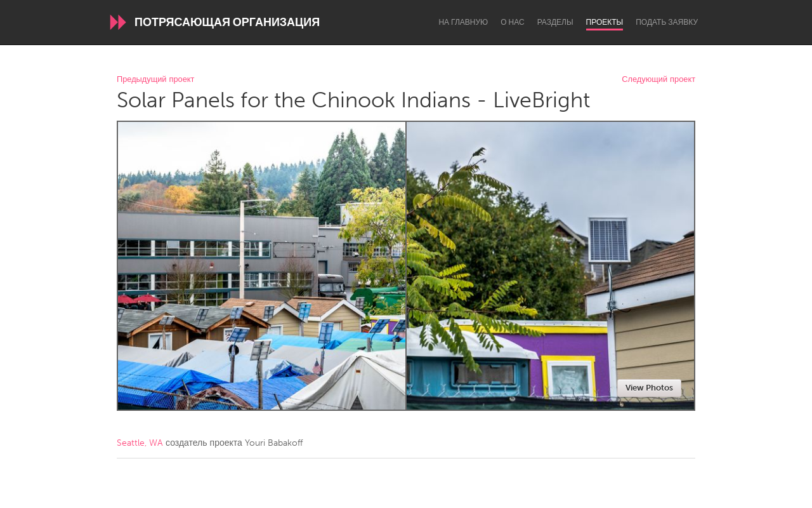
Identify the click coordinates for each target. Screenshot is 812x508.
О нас (512, 22)
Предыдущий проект (155, 80)
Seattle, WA (140, 443)
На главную (463, 22)
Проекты (605, 22)
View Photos (649, 388)
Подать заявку (667, 22)
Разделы (555, 22)
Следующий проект (658, 80)
